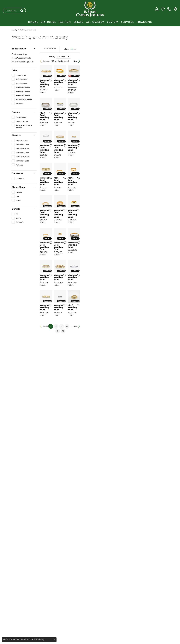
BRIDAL (33, 22)
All (119, 511)
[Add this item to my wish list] (79, 109)
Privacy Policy (38, 639)
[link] (169, 9)
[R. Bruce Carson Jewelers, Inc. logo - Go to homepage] (90, 9)
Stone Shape (19, 187)
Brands (16, 112)
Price (15, 70)
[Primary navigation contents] (90, 22)
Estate (78, 22)
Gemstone (18, 173)
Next (163, 61)
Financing (144, 22)
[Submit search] (22, 11)
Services (128, 22)
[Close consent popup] (54, 640)
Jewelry (14, 30)
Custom (113, 22)
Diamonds (48, 22)
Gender (16, 209)
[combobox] (11, 11)
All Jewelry (95, 22)
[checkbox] (19, 75)
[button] (157, 9)
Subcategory (19, 49)
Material (17, 135)
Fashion (65, 22)
